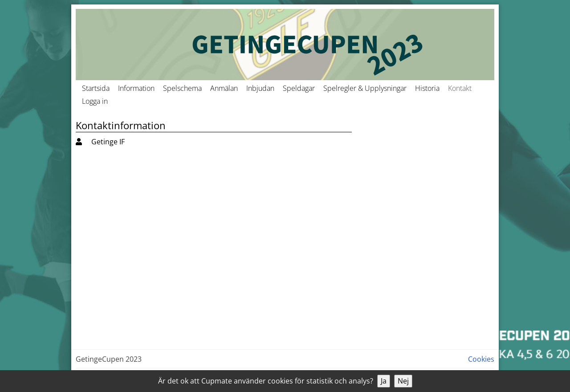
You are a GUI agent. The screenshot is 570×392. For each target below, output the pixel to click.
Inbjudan (260, 88)
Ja (384, 381)
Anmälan (224, 88)
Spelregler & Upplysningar (365, 88)
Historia (427, 88)
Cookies (481, 359)
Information (136, 88)
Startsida (96, 88)
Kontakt (460, 88)
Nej (403, 381)
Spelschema (182, 88)
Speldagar (299, 88)
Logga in (95, 101)
